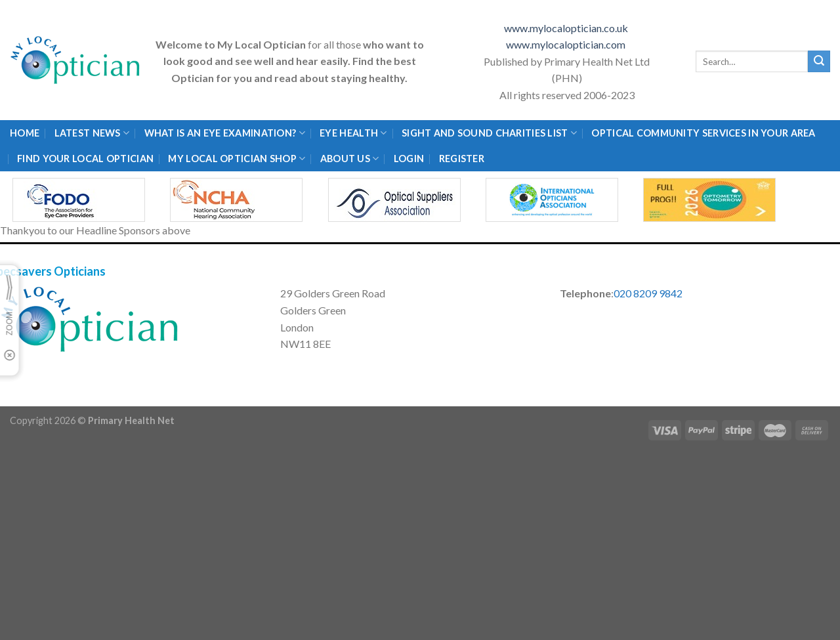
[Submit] (819, 62)
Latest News (92, 133)
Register (462, 159)
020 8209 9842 (648, 293)
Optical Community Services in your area (703, 133)
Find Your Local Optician (85, 159)
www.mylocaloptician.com (567, 44)
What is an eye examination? (225, 133)
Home (25, 133)
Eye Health (353, 133)
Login (409, 159)
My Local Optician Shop (237, 159)
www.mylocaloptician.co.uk (567, 28)
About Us (350, 159)
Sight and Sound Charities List (489, 133)
